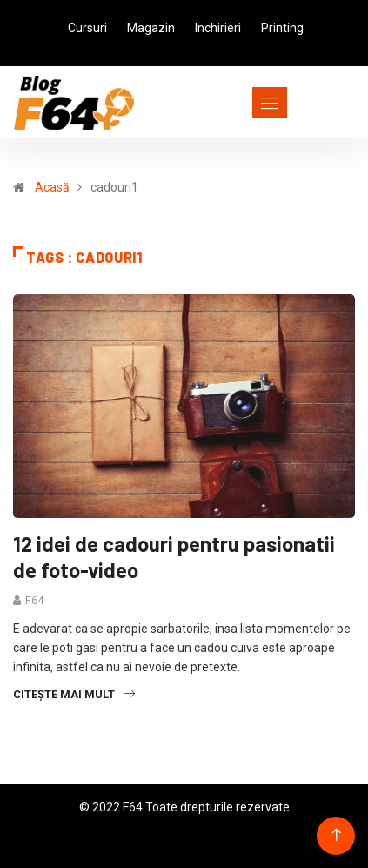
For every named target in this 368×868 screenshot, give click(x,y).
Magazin (151, 28)
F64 (34, 600)
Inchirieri (218, 28)
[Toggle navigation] (238, 103)
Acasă (52, 187)
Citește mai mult (74, 694)
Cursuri (87, 28)
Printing (282, 28)
